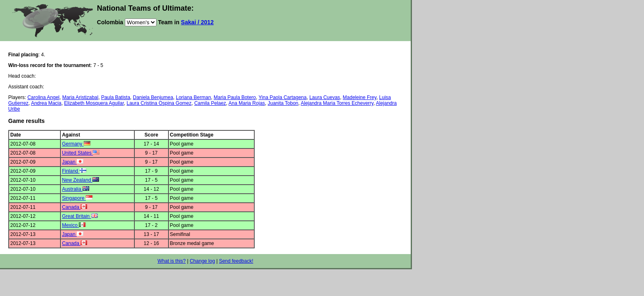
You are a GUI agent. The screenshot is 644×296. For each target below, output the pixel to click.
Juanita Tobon (283, 103)
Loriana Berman (193, 97)
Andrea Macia (46, 103)
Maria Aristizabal (80, 97)
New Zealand (80, 180)
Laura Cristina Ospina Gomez (159, 103)
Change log (202, 261)
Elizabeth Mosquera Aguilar (94, 103)
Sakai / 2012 (198, 22)
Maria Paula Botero (235, 97)
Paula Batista (116, 97)
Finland (74, 171)
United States (81, 153)
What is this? (171, 261)
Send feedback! (236, 261)
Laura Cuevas (325, 97)
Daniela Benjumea (153, 97)
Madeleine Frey (360, 97)
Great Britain (80, 216)
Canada (75, 207)
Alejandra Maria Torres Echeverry (337, 103)
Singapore (77, 198)
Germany (76, 144)
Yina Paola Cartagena (283, 97)
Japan (73, 162)
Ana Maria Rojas (247, 103)
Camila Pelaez (210, 103)
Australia (76, 189)
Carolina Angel (44, 97)
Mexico (74, 225)
